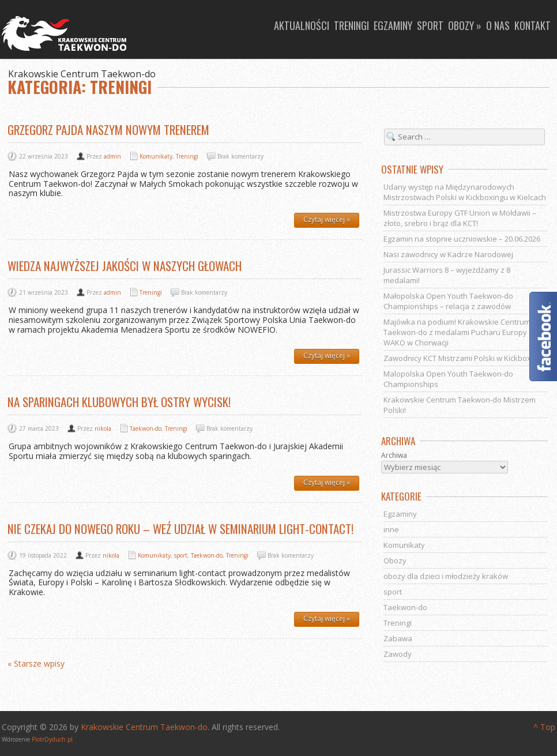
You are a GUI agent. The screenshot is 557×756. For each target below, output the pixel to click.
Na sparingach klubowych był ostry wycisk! (119, 402)
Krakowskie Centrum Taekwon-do (144, 727)
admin (112, 156)
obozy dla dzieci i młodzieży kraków (446, 576)
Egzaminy (393, 25)
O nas (498, 25)
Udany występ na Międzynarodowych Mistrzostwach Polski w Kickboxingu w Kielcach (465, 192)
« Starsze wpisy (36, 664)
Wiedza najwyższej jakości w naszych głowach (125, 266)
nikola (103, 428)
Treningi (351, 25)
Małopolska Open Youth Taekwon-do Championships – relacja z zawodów (448, 301)
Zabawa (398, 638)
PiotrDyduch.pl (52, 739)
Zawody (398, 654)
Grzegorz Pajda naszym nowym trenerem (108, 129)
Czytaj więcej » (327, 219)
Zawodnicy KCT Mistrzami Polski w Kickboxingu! (466, 358)
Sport (430, 25)
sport (181, 555)
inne (391, 529)
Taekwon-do (146, 428)
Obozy (395, 561)
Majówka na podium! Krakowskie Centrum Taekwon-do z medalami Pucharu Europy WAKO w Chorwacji (457, 332)
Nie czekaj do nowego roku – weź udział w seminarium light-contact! (180, 529)
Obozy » (465, 25)
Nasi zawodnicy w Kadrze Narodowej (448, 254)
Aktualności (302, 25)
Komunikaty (156, 156)
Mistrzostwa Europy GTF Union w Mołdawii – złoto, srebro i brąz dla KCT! (460, 218)
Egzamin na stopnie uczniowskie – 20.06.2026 (462, 239)
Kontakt (532, 25)
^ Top (544, 727)
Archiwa (394, 456)
